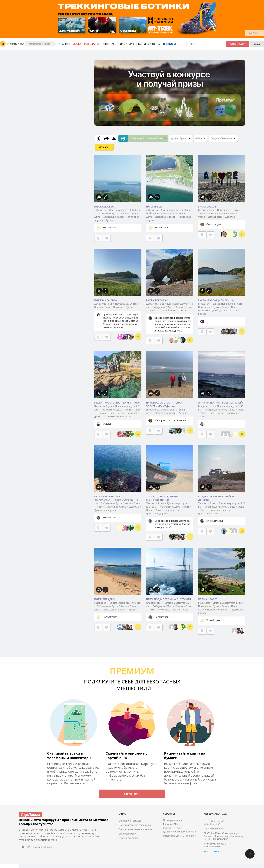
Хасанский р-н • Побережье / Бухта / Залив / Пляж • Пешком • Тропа (118, 317)
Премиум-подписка (173, 820)
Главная (65, 44)
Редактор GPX (171, 824)
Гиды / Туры (126, 44)
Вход (257, 44)
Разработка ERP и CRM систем (180, 836)
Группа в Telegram (43, 847)
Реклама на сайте (173, 828)
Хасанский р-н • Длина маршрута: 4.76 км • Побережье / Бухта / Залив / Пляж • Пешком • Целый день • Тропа (170, 318)
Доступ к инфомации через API (180, 832)
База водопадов (127, 834)
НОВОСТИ (24, 847)
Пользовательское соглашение (135, 825)
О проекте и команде (130, 821)
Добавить (104, 147)
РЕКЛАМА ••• (255, 33)
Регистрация (238, 44)
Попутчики (109, 44)
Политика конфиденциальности (135, 829)
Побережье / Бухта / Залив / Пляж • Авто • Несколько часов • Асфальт (170, 416)
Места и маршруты (86, 44)
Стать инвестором (148, 44)
